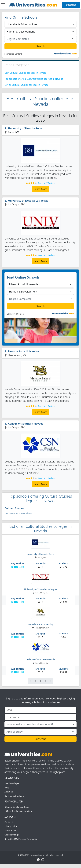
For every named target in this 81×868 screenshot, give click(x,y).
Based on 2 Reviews (46, 255)
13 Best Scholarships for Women (19, 811)
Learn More (40, 189)
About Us (9, 792)
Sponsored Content (13, 54)
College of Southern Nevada (26, 424)
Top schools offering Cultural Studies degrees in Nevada (34, 79)
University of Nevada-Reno (25, 128)
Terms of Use (10, 831)
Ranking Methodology (15, 796)
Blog (7, 788)
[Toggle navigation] (3, 5)
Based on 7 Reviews (46, 183)
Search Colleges (12, 783)
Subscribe (71, 5)
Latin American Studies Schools (18, 513)
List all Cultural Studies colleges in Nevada (27, 85)
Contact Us (9, 822)
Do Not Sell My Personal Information (21, 839)
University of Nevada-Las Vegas (28, 201)
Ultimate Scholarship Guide (17, 807)
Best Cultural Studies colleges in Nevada (26, 73)
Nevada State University (24, 351)
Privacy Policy (11, 826)
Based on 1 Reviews (46, 406)
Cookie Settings (12, 835)
